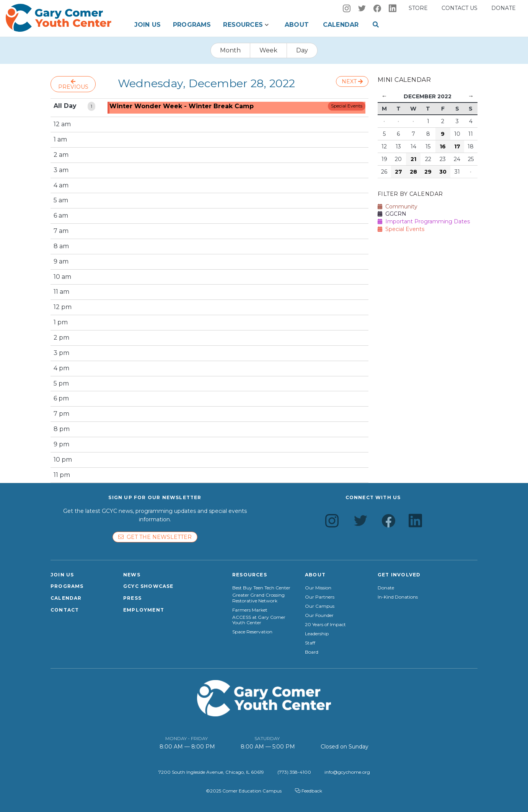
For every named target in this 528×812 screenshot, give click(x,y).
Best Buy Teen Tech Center (261, 588)
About (297, 25)
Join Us (147, 25)
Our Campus (320, 606)
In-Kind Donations (398, 597)
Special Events (347, 106)
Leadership (317, 634)
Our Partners (320, 597)
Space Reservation (252, 632)
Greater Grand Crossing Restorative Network (258, 598)
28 (413, 172)
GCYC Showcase (148, 586)
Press (132, 598)
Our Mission (318, 588)
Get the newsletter (155, 537)
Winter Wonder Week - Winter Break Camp (182, 106)
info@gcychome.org (347, 772)
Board (312, 652)
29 (428, 172)
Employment (144, 610)
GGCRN (392, 214)
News (132, 575)
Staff (310, 643)
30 (443, 172)
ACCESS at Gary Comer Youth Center (259, 620)
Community (398, 207)
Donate (504, 8)
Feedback (309, 791)
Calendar (341, 25)
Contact (65, 610)
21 (413, 159)
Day (302, 50)
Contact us (460, 8)
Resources (243, 25)
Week (268, 50)
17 (457, 146)
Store (418, 8)
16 (443, 146)
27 (398, 172)
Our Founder (319, 615)
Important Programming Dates (424, 221)
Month (230, 50)
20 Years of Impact (325, 625)
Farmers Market (250, 610)
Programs (192, 25)
